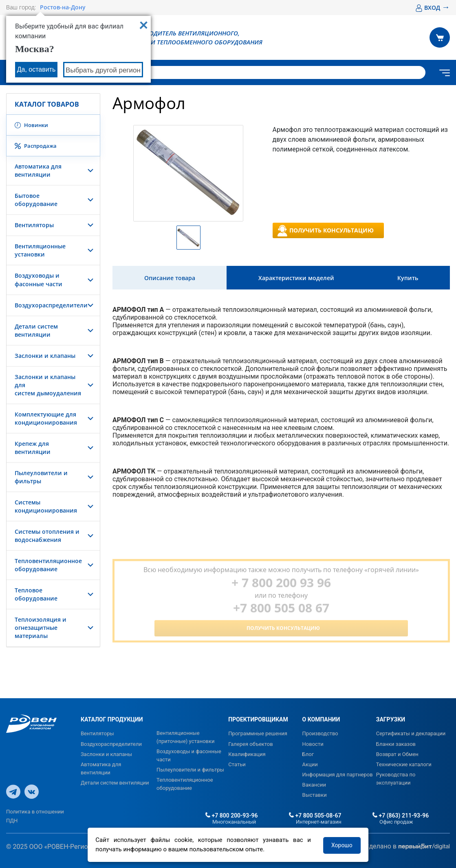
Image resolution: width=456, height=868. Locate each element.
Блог (308, 754)
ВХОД (433, 8)
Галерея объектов (250, 744)
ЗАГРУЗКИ (391, 719)
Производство (320, 733)
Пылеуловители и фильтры (190, 770)
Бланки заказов (396, 744)
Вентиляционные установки (40, 250)
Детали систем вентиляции (36, 330)
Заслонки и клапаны (45, 356)
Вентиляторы (34, 225)
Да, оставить (36, 69)
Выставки (315, 795)
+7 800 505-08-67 (315, 815)
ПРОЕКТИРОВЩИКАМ (258, 719)
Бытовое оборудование (36, 200)
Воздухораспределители (51, 305)
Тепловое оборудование (36, 594)
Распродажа (36, 146)
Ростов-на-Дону (63, 7)
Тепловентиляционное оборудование (48, 565)
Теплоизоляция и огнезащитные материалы (41, 628)
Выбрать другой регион (103, 70)
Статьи (237, 764)
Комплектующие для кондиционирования (46, 418)
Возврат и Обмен (397, 754)
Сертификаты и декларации (411, 733)
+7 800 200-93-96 (231, 815)
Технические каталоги (404, 764)
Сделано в (407, 847)
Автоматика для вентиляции (38, 170)
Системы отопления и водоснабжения (47, 536)
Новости (313, 744)
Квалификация (247, 754)
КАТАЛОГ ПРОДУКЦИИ (112, 719)
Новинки (31, 125)
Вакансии (314, 785)
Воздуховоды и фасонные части (39, 279)
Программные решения (258, 733)
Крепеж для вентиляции (33, 448)
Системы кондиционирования (46, 506)
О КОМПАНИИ (321, 719)
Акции (310, 764)
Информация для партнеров (338, 775)
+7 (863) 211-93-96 (401, 815)
